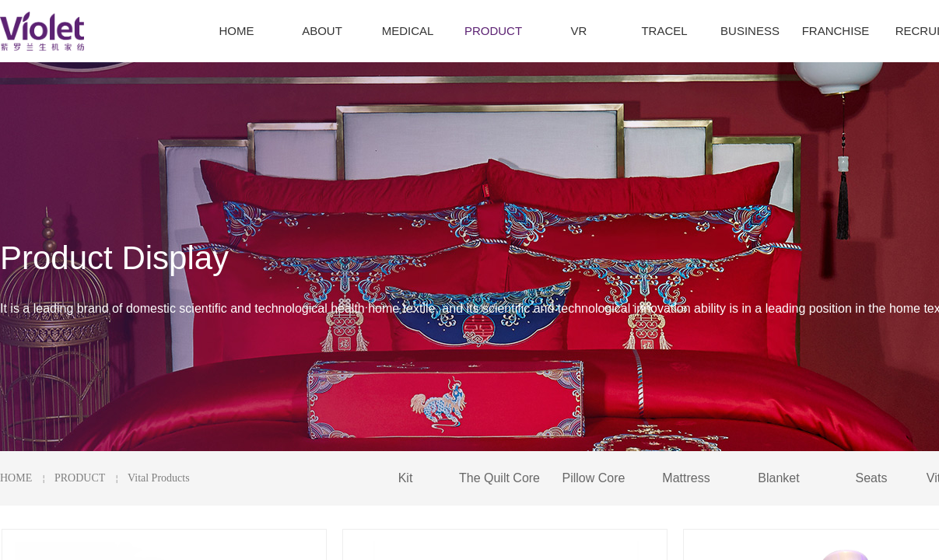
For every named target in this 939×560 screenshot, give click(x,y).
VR (579, 31)
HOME (16, 478)
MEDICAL (408, 31)
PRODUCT (80, 478)
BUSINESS (750, 31)
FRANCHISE (836, 31)
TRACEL (664, 31)
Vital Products (159, 478)
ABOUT (322, 31)
